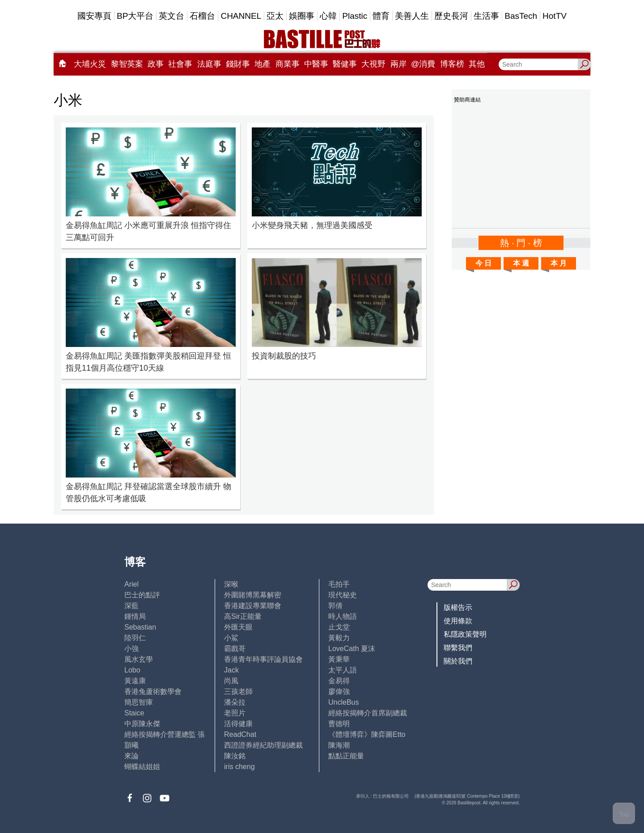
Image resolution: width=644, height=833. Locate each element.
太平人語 (343, 670)
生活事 (486, 16)
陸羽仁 (135, 638)
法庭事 (209, 64)
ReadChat (240, 734)
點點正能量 (346, 756)
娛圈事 (302, 16)
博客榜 (452, 64)
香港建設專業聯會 (253, 606)
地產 (263, 64)
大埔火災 (90, 64)
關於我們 (458, 661)
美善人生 (412, 16)
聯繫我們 (458, 648)
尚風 (231, 681)
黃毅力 (339, 638)
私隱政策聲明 (465, 634)
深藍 (131, 606)
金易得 (339, 681)
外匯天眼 (238, 627)
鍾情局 (135, 616)
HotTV (555, 16)
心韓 (328, 16)
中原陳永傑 (142, 724)
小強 (131, 649)
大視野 (373, 64)
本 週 (521, 263)
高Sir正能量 (243, 616)
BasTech (521, 16)
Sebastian (140, 627)
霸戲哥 (235, 649)
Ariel (131, 584)
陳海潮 (339, 745)
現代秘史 (343, 595)
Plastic (355, 16)
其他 (477, 64)
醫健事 (345, 64)
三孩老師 (238, 691)
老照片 (235, 713)
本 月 (559, 263)
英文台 (172, 16)
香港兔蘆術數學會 (153, 691)
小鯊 (231, 638)
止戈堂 (339, 627)
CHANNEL (241, 16)
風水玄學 (139, 659)
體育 (381, 16)
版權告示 (458, 607)
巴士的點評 (142, 595)
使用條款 (458, 621)
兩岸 (398, 64)
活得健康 (238, 724)
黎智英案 (127, 64)
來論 (131, 756)
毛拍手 (339, 584)
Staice (134, 713)
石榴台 (202, 16)
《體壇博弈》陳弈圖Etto (367, 734)
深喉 (231, 584)
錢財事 (238, 64)
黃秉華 (339, 659)
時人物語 (343, 616)
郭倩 (335, 606)
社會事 (180, 64)
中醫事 (316, 64)
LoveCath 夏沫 (352, 649)
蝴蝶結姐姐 (142, 767)
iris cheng (239, 767)
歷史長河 (451, 16)
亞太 (275, 16)
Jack (231, 670)
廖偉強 (339, 691)
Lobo (132, 670)
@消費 (423, 64)
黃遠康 (135, 681)
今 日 (483, 263)
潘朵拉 (235, 702)
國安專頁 (94, 16)
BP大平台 (135, 16)
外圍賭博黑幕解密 (253, 595)
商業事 (288, 64)
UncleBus (343, 702)
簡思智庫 (139, 702)
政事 (156, 64)
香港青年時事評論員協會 (263, 659)
